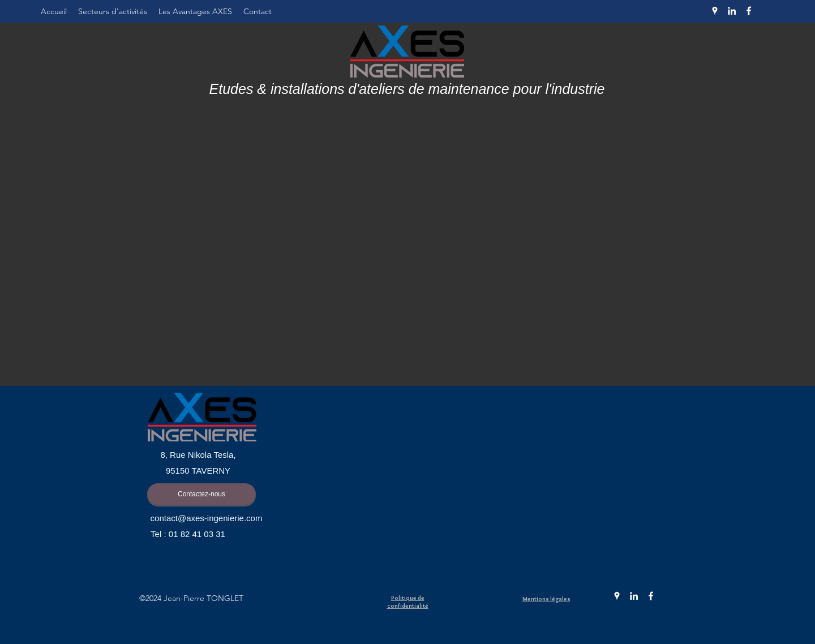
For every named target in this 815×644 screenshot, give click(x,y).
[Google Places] (715, 11)
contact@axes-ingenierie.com (207, 518)
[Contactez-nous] (201, 494)
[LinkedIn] (732, 11)
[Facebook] (749, 11)
